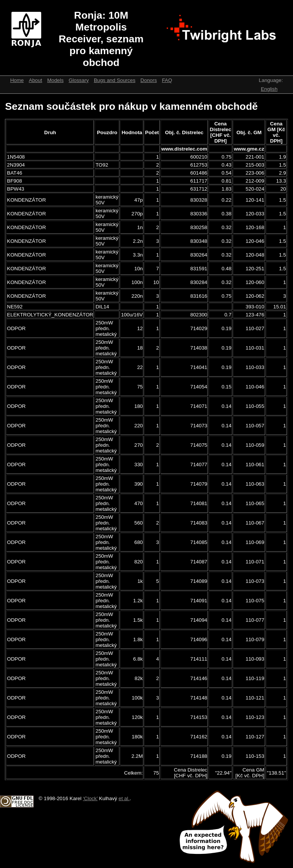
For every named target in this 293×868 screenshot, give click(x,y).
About (36, 80)
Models (56, 80)
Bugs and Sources (115, 80)
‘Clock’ (90, 798)
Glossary (79, 80)
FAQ (167, 80)
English (269, 89)
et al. (124, 798)
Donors (149, 80)
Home (17, 80)
